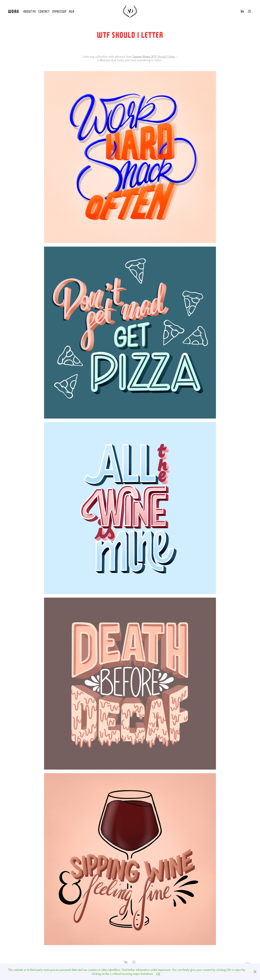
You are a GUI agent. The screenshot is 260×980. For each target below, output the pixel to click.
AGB (72, 11)
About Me (30, 11)
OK (158, 974)
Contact (44, 11)
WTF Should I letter (163, 57)
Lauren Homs (142, 57)
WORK (13, 11)
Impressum (59, 11)
